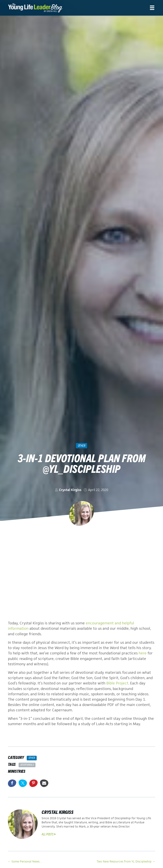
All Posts (49, 833)
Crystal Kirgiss (70, 490)
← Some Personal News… (25, 861)
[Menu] (152, 8)
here (143, 653)
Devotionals (27, 764)
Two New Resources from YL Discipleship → (126, 861)
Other (82, 445)
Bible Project (117, 683)
